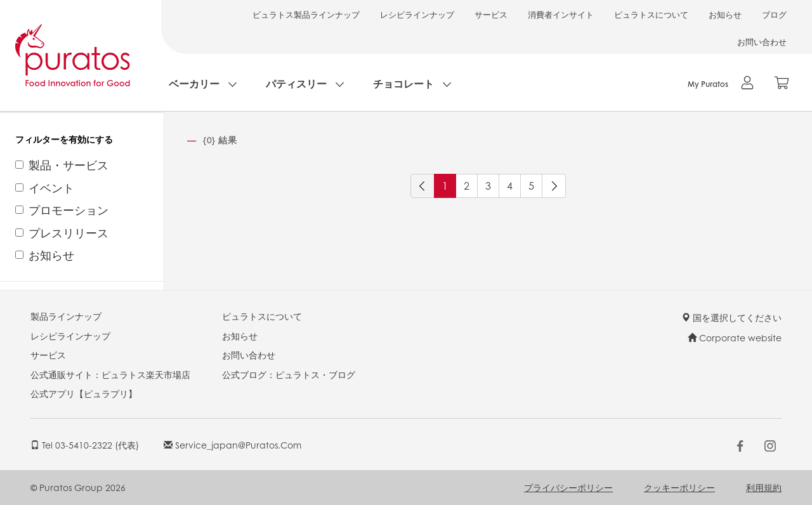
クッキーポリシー (679, 487)
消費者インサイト (561, 14)
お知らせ (725, 14)
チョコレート (403, 83)
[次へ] (554, 186)
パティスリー (296, 83)
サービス (491, 14)
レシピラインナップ (417, 14)
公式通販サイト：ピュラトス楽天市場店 (110, 374)
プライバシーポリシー (568, 487)
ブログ (774, 14)
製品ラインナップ (66, 316)
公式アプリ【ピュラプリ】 (84, 393)
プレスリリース (69, 233)
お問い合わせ (762, 42)
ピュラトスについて (651, 14)
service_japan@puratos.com (232, 445)
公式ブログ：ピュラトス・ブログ (289, 374)
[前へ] (422, 186)
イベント (51, 188)
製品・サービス (69, 165)
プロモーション (69, 210)
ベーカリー (194, 83)
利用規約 (764, 487)
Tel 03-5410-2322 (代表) (85, 445)
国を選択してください (731, 317)
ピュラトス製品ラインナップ (306, 14)
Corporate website (735, 338)
